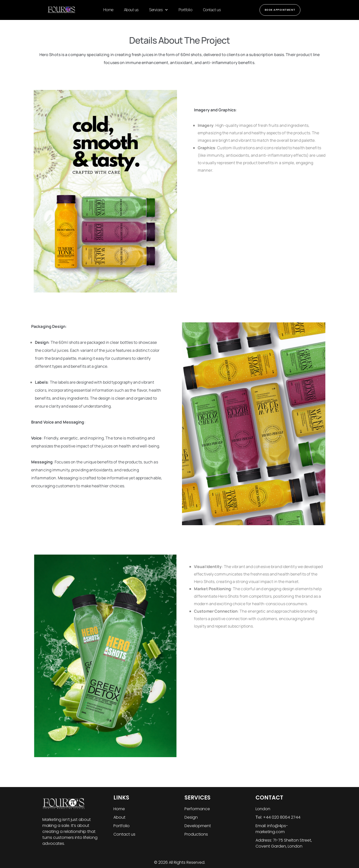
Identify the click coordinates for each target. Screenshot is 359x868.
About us (131, 10)
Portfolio (185, 10)
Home (108, 10)
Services (159, 10)
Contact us (212, 10)
